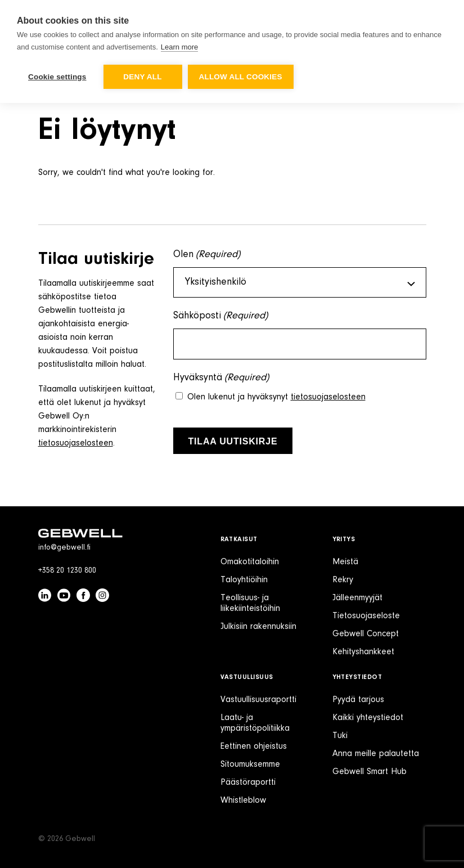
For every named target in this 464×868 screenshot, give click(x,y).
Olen (207, 255)
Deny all (142, 77)
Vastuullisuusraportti (258, 700)
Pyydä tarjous (358, 700)
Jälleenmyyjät (357, 598)
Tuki (340, 736)
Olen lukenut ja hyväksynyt (276, 397)
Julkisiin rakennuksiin (258, 627)
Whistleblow (243, 800)
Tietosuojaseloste (366, 616)
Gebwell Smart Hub (370, 772)
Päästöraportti (248, 782)
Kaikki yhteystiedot (368, 718)
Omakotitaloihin (250, 562)
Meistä (345, 562)
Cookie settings (57, 77)
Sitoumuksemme (250, 764)
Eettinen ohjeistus (254, 746)
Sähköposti (221, 316)
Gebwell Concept (366, 634)
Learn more (179, 47)
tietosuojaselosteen (76, 443)
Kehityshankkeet (363, 652)
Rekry (343, 580)
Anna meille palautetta (376, 754)
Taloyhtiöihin (244, 580)
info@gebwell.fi (64, 548)
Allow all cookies (241, 77)
